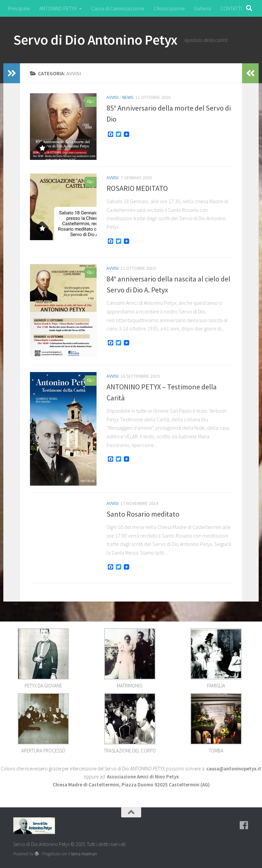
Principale (19, 8)
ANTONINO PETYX (58, 8)
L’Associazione (169, 8)
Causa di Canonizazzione (118, 8)
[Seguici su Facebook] (244, 825)
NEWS (128, 97)
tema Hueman (84, 854)
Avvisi (113, 97)
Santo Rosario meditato (143, 514)
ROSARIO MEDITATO (137, 188)
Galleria (203, 8)
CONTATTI (231, 8)
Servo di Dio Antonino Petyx (95, 40)
